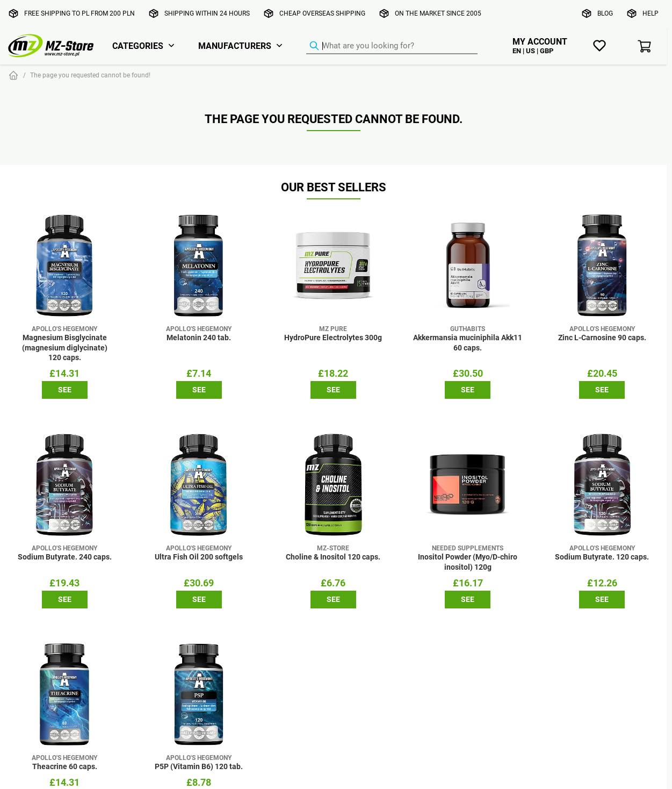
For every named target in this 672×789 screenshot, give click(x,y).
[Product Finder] (392, 46)
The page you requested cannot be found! (90, 75)
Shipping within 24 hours (207, 13)
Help (651, 13)
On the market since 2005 (438, 13)
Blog (605, 13)
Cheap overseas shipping (322, 13)
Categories (138, 46)
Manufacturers (235, 46)
